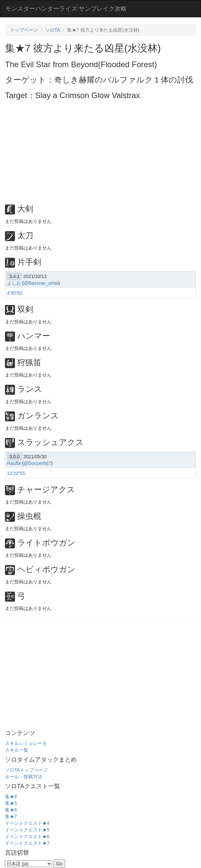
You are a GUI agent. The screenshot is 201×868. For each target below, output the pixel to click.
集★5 (11, 803)
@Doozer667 (37, 463)
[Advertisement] (103, 150)
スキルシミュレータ (26, 743)
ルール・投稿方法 (24, 777)
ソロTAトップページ (26, 770)
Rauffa (14, 463)
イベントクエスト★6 (27, 836)
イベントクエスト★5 (27, 830)
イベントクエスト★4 (27, 823)
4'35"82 (15, 293)
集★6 (11, 810)
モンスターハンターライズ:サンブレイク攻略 (66, 9)
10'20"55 (16, 473)
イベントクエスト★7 (27, 843)
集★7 (11, 816)
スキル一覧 (17, 750)
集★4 (11, 796)
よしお (14, 283)
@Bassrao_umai (41, 283)
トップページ (24, 30)
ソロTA (53, 30)
